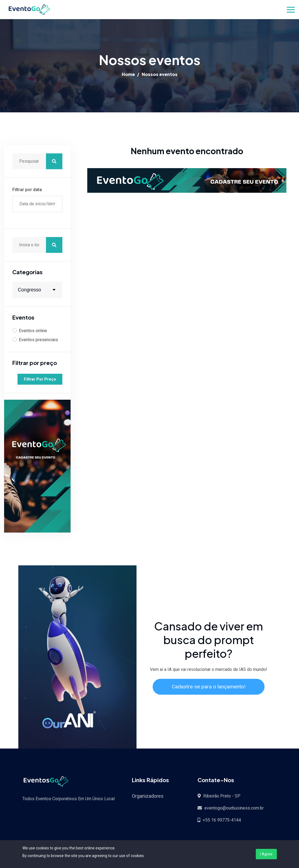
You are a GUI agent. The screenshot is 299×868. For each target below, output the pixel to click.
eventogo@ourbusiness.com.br (234, 808)
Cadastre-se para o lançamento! (209, 687)
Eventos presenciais (38, 340)
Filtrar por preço (40, 379)
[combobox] (37, 290)
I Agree (266, 854)
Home (128, 74)
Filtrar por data (27, 190)
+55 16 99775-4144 (222, 820)
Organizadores (148, 796)
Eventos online (33, 331)
